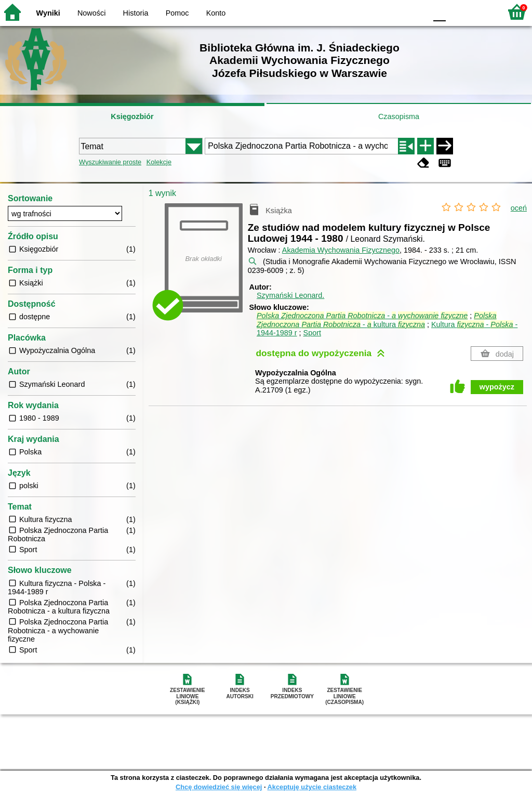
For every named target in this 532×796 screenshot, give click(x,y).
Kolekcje (159, 162)
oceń (519, 208)
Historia (136, 13)
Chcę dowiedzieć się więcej (219, 787)
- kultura (377, 320)
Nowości (91, 13)
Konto (216, 13)
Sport (312, 333)
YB (394, 12)
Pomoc (177, 13)
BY (415, 12)
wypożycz (497, 387)
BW (374, 12)
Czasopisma (399, 116)
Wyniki (48, 13)
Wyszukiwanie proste (110, 162)
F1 (457, 12)
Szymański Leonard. (290, 295)
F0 (439, 12)
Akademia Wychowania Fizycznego (341, 250)
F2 (481, 12)
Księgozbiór (132, 116)
